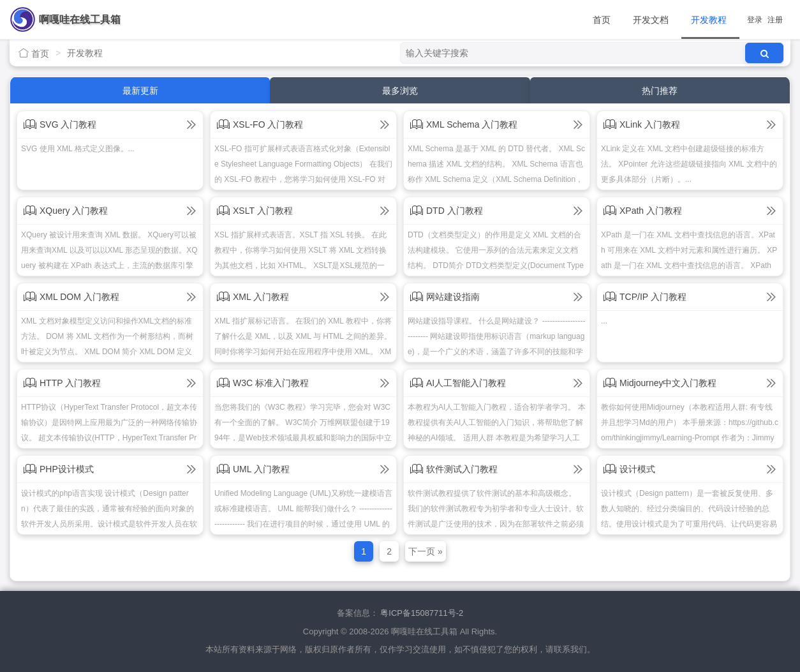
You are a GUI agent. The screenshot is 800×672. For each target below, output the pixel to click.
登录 (755, 20)
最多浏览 (400, 91)
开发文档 (651, 20)
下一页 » (426, 551)
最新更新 (140, 91)
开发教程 (709, 20)
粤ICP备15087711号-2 (422, 613)
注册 (775, 20)
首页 (602, 20)
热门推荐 (660, 91)
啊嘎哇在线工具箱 (80, 19)
